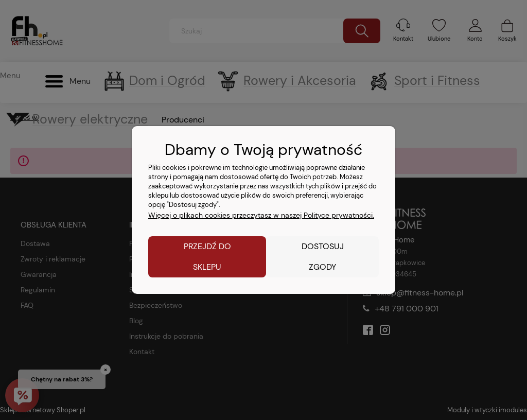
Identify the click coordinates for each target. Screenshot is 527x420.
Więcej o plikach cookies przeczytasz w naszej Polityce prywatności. (261, 215)
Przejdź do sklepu (207, 257)
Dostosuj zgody (323, 257)
